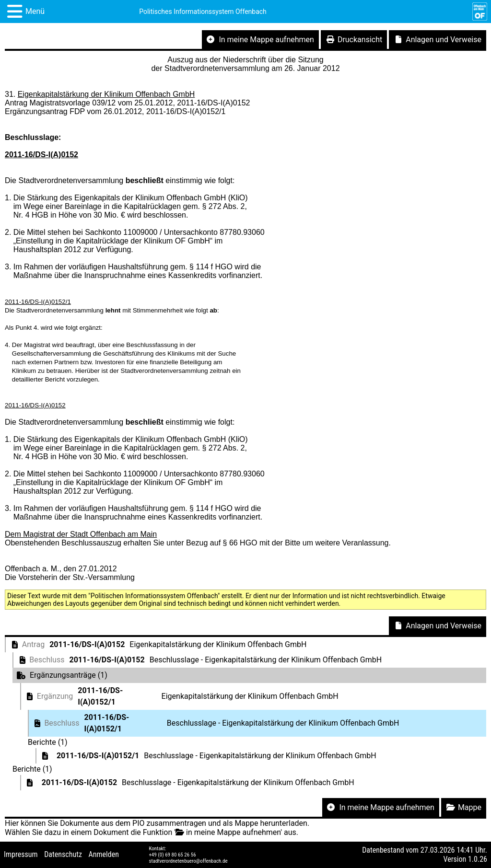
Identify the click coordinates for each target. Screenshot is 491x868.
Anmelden (104, 854)
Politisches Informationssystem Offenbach (203, 12)
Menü (35, 11)
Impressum (21, 854)
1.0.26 (478, 859)
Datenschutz (63, 854)
